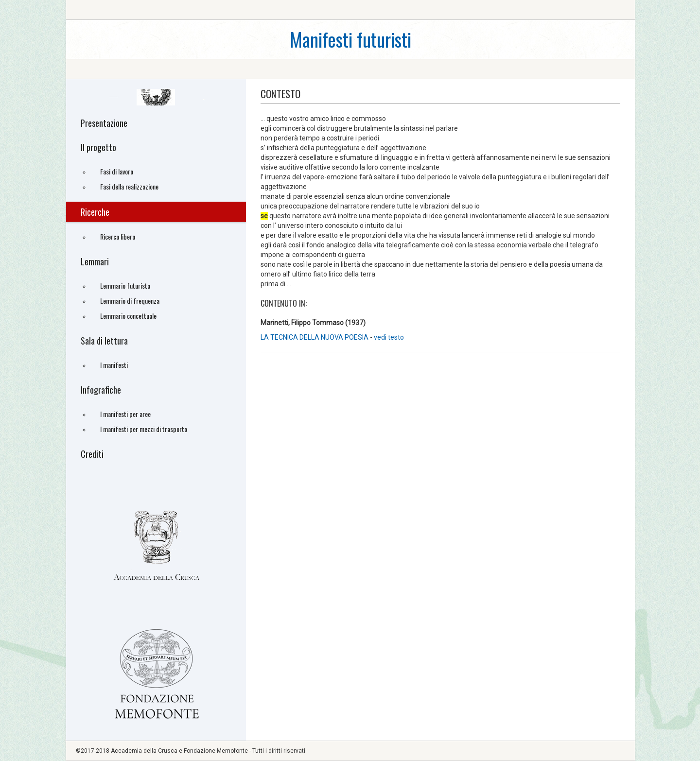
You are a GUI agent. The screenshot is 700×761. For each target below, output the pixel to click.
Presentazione (104, 123)
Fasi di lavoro (117, 171)
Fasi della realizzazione (129, 186)
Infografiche (101, 390)
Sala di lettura (104, 341)
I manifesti (114, 365)
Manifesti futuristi (350, 39)
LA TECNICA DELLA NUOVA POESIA (315, 337)
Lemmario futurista (125, 285)
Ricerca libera (118, 236)
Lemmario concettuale (128, 316)
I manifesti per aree (125, 414)
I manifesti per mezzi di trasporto (144, 429)
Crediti (92, 454)
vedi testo (389, 337)
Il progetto (98, 147)
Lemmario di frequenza (130, 301)
